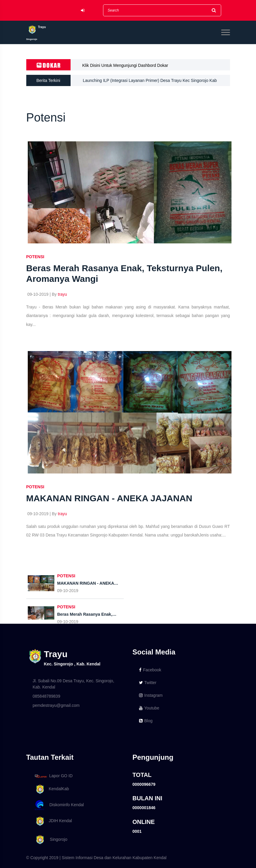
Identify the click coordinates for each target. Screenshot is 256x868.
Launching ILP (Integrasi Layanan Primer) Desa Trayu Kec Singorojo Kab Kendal (150, 82)
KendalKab (51, 789)
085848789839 (47, 696)
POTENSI (35, 257)
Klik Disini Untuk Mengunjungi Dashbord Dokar (125, 65)
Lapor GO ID (53, 776)
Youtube (149, 708)
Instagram (151, 695)
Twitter (148, 683)
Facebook (150, 670)
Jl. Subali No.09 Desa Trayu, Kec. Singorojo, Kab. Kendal (74, 684)
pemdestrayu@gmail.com (56, 705)
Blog (146, 721)
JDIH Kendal (52, 821)
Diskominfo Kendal (59, 805)
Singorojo (50, 840)
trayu (62, 294)
